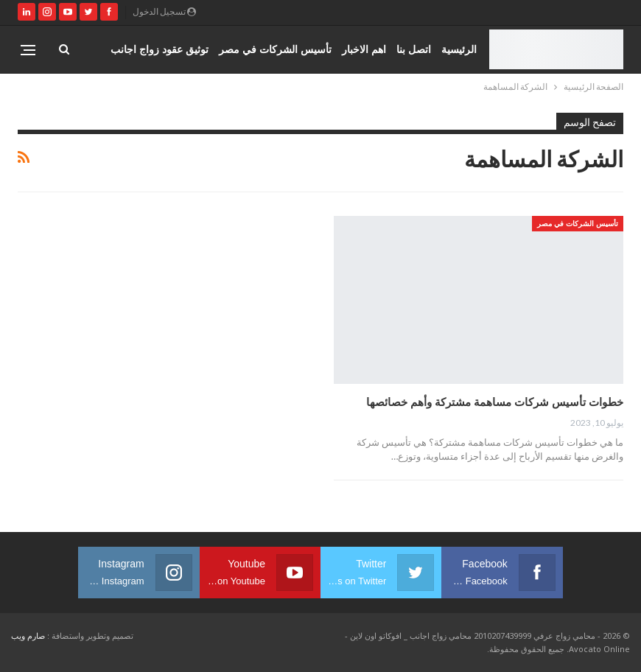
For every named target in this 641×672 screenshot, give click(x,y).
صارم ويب (28, 636)
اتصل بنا (414, 49)
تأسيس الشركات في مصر (275, 49)
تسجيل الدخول (164, 11)
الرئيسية (459, 49)
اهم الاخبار (364, 49)
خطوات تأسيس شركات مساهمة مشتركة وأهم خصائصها (495, 402)
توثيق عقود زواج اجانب (160, 49)
